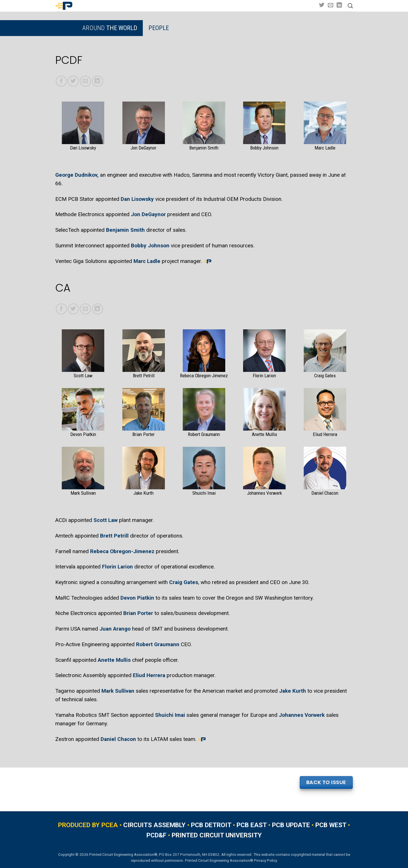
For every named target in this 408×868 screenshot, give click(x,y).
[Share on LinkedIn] (98, 81)
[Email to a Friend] (85, 81)
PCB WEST (331, 825)
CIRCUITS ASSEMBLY (154, 825)
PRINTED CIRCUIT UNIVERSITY (217, 835)
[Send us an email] (331, 6)
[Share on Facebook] (61, 81)
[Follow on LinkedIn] (339, 6)
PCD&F (156, 835)
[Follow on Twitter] (322, 6)
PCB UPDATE (291, 825)
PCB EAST (252, 825)
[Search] (350, 6)
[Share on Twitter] (73, 81)
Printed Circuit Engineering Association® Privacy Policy (231, 860)
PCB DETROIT (211, 825)
